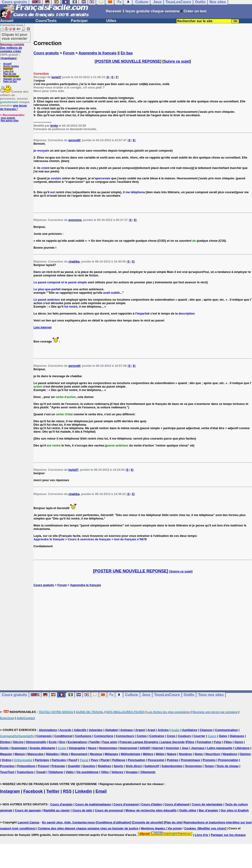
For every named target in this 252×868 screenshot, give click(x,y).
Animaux (127, 730)
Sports (118, 766)
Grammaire (19, 748)
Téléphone (55, 772)
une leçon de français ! (13, 107)
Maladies (52, 754)
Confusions (83, 736)
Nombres (186, 754)
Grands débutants (42, 748)
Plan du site (10, 74)
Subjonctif (152, 766)
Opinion (245, 754)
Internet (158, 748)
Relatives (104, 766)
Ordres (7, 760)
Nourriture (213, 754)
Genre (239, 742)
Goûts (4, 748)
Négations (230, 754)
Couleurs (184, 736)
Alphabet (111, 730)
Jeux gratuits (8, 118)
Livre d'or (8, 71)
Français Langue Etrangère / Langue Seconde (152, 742)
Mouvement (79, 754)
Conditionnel (63, 736)
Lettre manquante (220, 748)
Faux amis (110, 742)
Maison (20, 754)
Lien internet (42, 327)
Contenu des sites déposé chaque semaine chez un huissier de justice (88, 828)
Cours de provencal (109, 810)
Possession (156, 760)
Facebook (33, 791)
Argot (151, 730)
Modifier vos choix (212, 828)
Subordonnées (172, 766)
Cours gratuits (46, 53)
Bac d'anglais (208, 810)
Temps (209, 766)
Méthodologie (130, 754)
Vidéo (70, 772)
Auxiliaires (190, 730)
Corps (171, 736)
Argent (140, 730)
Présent (43, 766)
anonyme (75, 220)
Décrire (18, 742)
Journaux (198, 748)
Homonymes (108, 748)
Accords (65, 730)
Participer (79, 21)
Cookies (190, 828)
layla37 (56, 77)
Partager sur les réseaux (228, 835)
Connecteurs (125, 736)
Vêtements (148, 772)
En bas (127, 53)
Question (89, 766)
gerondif (74, 140)
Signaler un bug (12, 79)
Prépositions (26, 766)
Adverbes (96, 730)
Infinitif (145, 748)
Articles (163, 730)
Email (101, 791)
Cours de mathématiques (93, 804)
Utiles (111, 21)
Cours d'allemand (177, 804)
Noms (199, 754)
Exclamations (77, 742)
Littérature (242, 748)
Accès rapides (11, 66)
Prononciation (228, 760)
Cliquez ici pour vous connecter (15, 36)
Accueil (7, 21)
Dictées (5, 742)
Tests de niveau (227, 766)
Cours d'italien (152, 804)
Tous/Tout (7, 772)
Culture (132, 695)
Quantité (74, 766)
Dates (223, 736)
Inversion (173, 748)
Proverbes (7, 766)
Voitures (117, 772)
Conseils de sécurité (147, 822)
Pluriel (105, 760)
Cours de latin (82, 810)
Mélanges (111, 754)
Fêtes (228, 742)
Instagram (10, 791)
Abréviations (48, 730)
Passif (73, 760)
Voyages (132, 772)
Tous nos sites (211, 695)
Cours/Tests (46, 21)
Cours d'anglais (61, 804)
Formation (204, 742)
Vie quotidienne (87, 772)
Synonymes (193, 766)
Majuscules (36, 754)
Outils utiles (188, 810)
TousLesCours (167, 695)
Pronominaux (190, 760)
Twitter (53, 791)
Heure (92, 748)
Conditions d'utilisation (113, 822)
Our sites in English (235, 810)
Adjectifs (80, 730)
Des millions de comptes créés (12, 48)
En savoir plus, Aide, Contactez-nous (68, 822)
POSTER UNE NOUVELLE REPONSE (128, 61)
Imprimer (8, 69)
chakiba (74, 261)
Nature (172, 754)
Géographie (77, 748)
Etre (62, 742)
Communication (226, 730)
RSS (67, 791)
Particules (59, 760)
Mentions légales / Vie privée (161, 828)
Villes (105, 772)
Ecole (53, 742)
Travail (41, 772)
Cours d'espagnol (126, 804)
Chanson (206, 730)
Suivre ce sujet (177, 61)
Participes (42, 760)
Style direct (134, 766)
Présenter (58, 766)
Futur (218, 742)
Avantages (8, 58)
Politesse (119, 760)
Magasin (6, 754)
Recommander (11, 76)
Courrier (199, 736)
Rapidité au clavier (57, 810)
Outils (189, 695)
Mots (65, 754)
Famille (95, 742)
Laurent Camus (28, 822)
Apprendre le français (97, 53)
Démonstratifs (36, 742)
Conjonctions (104, 736)
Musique (96, 754)
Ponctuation (136, 760)
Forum (69, 53)
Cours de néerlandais (207, 804)
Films (190, 742)
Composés (44, 736)
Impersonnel (128, 748)
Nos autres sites (10, 121)
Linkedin (84, 791)
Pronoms (209, 760)
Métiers (148, 754)
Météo (160, 754)
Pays (94, 760)
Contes (142, 736)
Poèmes (173, 760)
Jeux (146, 695)
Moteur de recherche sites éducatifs (151, 810)
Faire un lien (10, 81)
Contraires (157, 736)
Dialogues (237, 736)
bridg (54, 126)
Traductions (25, 772)
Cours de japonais (28, 810)
